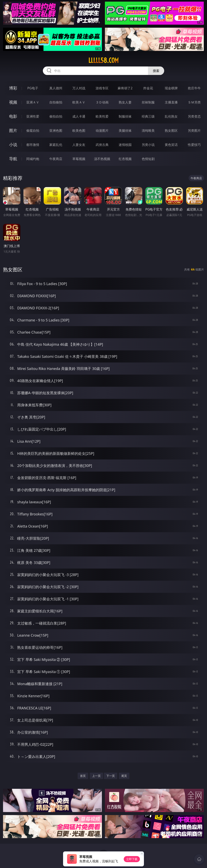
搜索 (156, 71)
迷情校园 (125, 145)
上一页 (96, 776)
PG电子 (33, 88)
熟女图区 (171, 131)
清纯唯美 (148, 131)
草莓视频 (79, 159)
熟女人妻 (125, 102)
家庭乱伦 (56, 145)
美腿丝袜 (125, 131)
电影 (13, 116)
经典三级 (148, 116)
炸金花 (148, 88)
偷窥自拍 (33, 131)
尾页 (124, 776)
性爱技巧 (194, 145)
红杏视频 (125, 159)
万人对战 (79, 88)
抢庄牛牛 (194, 88)
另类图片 (194, 131)
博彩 (13, 88)
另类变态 (194, 116)
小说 (13, 145)
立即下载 (132, 859)
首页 (83, 776)
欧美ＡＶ (79, 102)
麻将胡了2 (125, 88)
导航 (13, 159)
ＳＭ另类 (194, 102)
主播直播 (171, 102)
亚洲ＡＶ (33, 102)
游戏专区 (102, 88)
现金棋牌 (171, 88)
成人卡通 (79, 116)
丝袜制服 (148, 102)
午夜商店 (56, 159)
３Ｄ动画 (102, 102)
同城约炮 (33, 159)
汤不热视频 (102, 159)
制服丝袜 (125, 116)
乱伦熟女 (171, 116)
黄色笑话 (171, 145)
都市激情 (33, 145)
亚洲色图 (56, 131)
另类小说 (148, 145)
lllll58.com (103, 60)
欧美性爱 (102, 116)
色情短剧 (148, 159)
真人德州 (56, 88)
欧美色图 (79, 131)
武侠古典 (102, 145)
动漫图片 (102, 131)
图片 (13, 130)
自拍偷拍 (56, 102)
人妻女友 (79, 145)
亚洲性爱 (33, 116)
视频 (13, 102)
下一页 (111, 776)
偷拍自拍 (56, 116)
